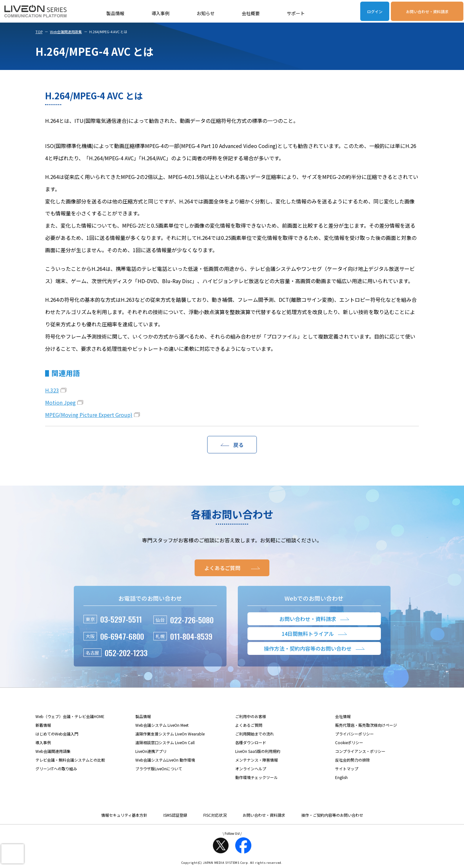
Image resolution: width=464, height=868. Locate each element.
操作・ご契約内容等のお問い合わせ (332, 815)
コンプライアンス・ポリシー (360, 751)
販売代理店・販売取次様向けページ (366, 725)
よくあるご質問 (249, 725)
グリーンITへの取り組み (56, 769)
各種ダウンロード (251, 742)
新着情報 (43, 725)
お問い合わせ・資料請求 (427, 11)
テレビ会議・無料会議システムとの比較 (70, 760)
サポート (296, 13)
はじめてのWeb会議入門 (57, 734)
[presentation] (13, 854)
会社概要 (251, 13)
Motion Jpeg (60, 402)
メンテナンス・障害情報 (256, 760)
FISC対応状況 (215, 815)
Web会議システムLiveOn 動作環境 (165, 760)
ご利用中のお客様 (251, 716)
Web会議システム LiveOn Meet (162, 725)
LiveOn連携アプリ (151, 751)
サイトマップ (347, 769)
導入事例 (160, 13)
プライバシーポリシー (354, 734)
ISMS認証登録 (175, 815)
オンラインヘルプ (251, 769)
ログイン (375, 11)
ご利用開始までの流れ (255, 734)
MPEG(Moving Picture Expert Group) (89, 415)
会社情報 (343, 716)
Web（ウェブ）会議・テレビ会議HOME (70, 716)
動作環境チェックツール (256, 777)
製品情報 (115, 13)
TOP (39, 32)
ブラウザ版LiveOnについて (159, 769)
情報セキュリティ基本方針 (124, 815)
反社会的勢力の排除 (353, 760)
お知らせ (206, 13)
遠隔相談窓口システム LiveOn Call (165, 742)
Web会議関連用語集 (66, 32)
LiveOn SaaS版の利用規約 (258, 751)
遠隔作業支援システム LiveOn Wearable (170, 734)
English (341, 777)
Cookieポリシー (349, 742)
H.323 (52, 390)
